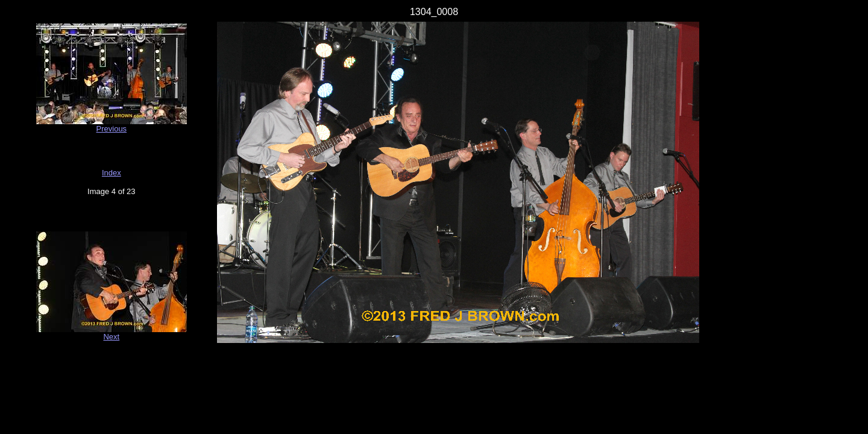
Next (111, 337)
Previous (112, 129)
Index (112, 173)
